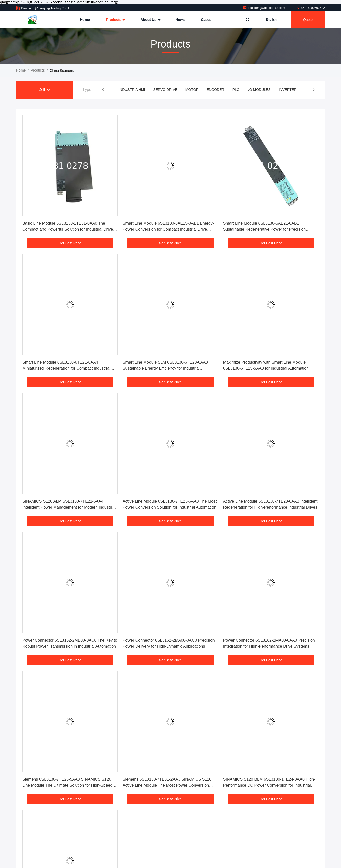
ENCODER (216, 90)
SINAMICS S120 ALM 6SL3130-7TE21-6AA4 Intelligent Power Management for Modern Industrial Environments (69, 507)
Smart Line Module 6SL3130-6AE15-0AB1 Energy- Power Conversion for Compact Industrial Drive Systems (168, 229)
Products (115, 20)
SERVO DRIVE (165, 90)
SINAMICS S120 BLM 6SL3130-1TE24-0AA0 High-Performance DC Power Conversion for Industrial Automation (269, 785)
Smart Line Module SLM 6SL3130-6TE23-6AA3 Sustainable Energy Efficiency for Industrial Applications (165, 368)
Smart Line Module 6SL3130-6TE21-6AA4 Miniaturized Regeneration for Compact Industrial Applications (66, 368)
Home (85, 20)
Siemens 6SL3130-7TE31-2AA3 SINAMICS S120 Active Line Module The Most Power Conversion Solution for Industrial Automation (167, 785)
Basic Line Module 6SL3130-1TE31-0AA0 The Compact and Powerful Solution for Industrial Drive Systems (68, 229)
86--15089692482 (310, 8)
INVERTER (288, 90)
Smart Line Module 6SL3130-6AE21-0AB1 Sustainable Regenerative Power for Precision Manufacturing (264, 229)
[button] (103, 90)
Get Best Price (70, 243)
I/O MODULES (259, 90)
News (180, 20)
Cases (206, 20)
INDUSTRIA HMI (132, 90)
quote (308, 20)
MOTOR (192, 90)
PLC (236, 90)
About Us (150, 20)
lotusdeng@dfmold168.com (264, 8)
